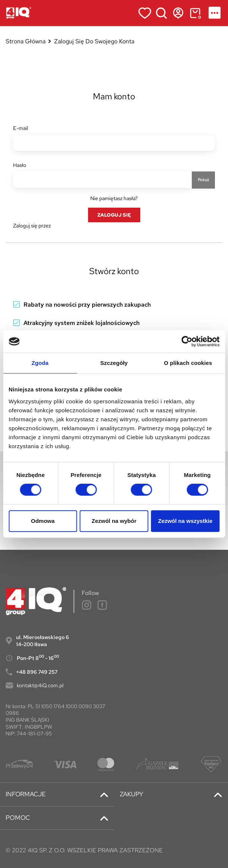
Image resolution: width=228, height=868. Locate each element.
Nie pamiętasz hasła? (114, 198)
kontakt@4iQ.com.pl (40, 685)
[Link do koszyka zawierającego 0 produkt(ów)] (195, 13)
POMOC (18, 818)
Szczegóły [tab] (114, 363)
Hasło (20, 165)
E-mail (21, 128)
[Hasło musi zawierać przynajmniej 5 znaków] (102, 180)
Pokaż (203, 180)
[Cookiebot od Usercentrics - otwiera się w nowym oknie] (187, 341)
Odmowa (43, 521)
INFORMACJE (26, 794)
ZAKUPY (132, 794)
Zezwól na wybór (114, 521)
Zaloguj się (114, 215)
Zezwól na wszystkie (185, 521)
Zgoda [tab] (40, 363)
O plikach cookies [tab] (188, 363)
